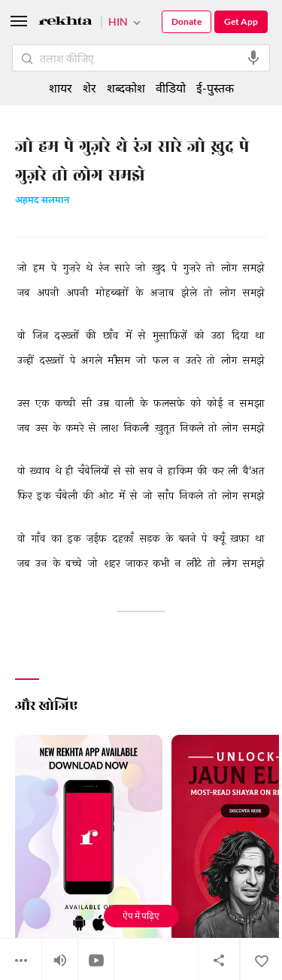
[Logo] (65, 23)
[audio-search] (253, 58)
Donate (186, 21)
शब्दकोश (126, 88)
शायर (61, 88)
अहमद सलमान (42, 201)
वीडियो (171, 88)
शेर (89, 88)
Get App (241, 21)
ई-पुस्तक (215, 88)
